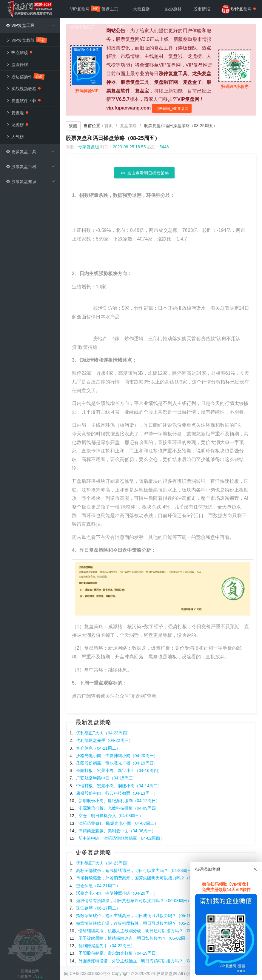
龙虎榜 (17, 125)
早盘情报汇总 (83, 27)
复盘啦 (17, 113)
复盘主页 (110, 9)
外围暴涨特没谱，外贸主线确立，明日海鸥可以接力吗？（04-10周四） (144, 961)
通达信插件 (26, 77)
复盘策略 (128, 126)
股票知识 (115, 27)
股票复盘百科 (31, 167)
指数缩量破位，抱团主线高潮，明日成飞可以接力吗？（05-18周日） (140, 916)
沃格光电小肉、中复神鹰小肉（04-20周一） (117, 756)
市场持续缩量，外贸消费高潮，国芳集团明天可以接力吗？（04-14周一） (144, 878)
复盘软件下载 (23, 101)
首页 (109, 126)
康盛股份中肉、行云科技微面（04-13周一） (117, 793)
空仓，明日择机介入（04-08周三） (111, 816)
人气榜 (15, 137)
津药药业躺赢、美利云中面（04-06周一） (117, 831)
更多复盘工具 (31, 152)
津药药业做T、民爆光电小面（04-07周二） (118, 823)
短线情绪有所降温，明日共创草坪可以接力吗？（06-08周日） (134, 901)
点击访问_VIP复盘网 (172, 109)
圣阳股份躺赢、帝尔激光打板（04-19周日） (117, 763)
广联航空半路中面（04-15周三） (107, 778)
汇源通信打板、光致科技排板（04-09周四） (119, 808)
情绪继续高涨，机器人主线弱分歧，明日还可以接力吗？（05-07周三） (144, 931)
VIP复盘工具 (31, 25)
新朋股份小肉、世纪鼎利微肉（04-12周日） (119, 801)
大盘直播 (141, 9)
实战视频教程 (23, 89)
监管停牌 (17, 64)
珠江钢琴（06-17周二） (98, 908)
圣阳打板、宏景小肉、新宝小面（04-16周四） (119, 771)
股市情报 (202, 9)
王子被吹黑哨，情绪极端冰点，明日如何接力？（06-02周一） (136, 938)
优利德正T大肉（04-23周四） (104, 733)
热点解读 (19, 53)
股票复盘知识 (31, 181)
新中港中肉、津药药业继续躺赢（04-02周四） (121, 838)
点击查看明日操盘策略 (144, 173)
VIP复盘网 (83, 9)
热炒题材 (173, 9)
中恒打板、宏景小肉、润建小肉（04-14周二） (119, 786)
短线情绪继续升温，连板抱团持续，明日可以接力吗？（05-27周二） (140, 923)
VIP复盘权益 (27, 40)
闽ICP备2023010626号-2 (87, 973)
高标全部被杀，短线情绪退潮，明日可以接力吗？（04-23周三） (136, 870)
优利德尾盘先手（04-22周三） (104, 740)
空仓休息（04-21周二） (98, 748)
